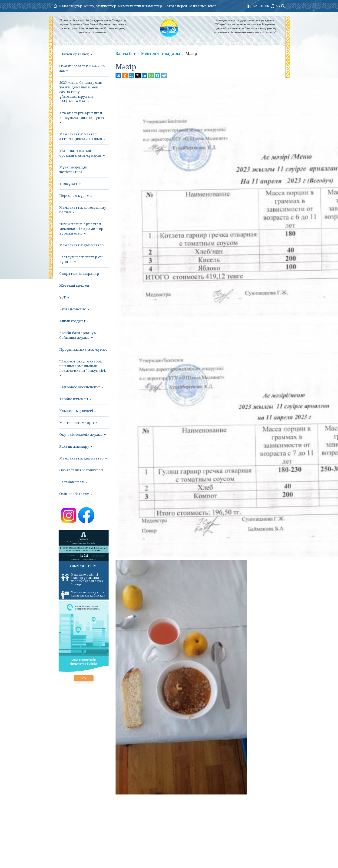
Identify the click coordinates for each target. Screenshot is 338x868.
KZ (255, 6)
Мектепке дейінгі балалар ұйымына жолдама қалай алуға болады (82, 579)
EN (267, 6)
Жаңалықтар (70, 6)
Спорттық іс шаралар (79, 273)
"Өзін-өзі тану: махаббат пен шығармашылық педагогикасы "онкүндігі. (83, 367)
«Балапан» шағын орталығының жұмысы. (82, 153)
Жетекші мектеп (74, 285)
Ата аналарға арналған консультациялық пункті (82, 117)
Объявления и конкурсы (81, 470)
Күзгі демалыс (74, 309)
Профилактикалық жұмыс (83, 349)
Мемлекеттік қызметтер (140, 6)
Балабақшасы (73, 482)
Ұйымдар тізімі (84, 566)
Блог (212, 6)
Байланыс (197, 6)
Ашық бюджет (74, 321)
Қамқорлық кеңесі (78, 411)
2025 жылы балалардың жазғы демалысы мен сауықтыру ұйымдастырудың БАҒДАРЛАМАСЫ (81, 92)
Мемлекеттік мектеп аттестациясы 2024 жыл (82, 136)
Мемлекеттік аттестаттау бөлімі (83, 210)
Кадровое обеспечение (81, 387)
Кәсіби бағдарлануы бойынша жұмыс (78, 335)
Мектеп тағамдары (78, 422)
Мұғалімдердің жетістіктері (73, 169)
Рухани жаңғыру (76, 446)
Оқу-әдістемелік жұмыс (83, 434)
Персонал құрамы (76, 195)
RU (261, 6)
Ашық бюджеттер (100, 6)
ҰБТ (64, 297)
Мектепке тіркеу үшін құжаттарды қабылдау (83, 595)
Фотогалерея (175, 6)
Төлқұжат (70, 184)
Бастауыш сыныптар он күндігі (81, 259)
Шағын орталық (76, 54)
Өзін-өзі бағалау (76, 494)
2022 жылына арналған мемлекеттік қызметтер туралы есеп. (81, 228)
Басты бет (125, 54)
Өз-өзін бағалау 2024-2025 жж (82, 68)
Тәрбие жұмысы (75, 399)
